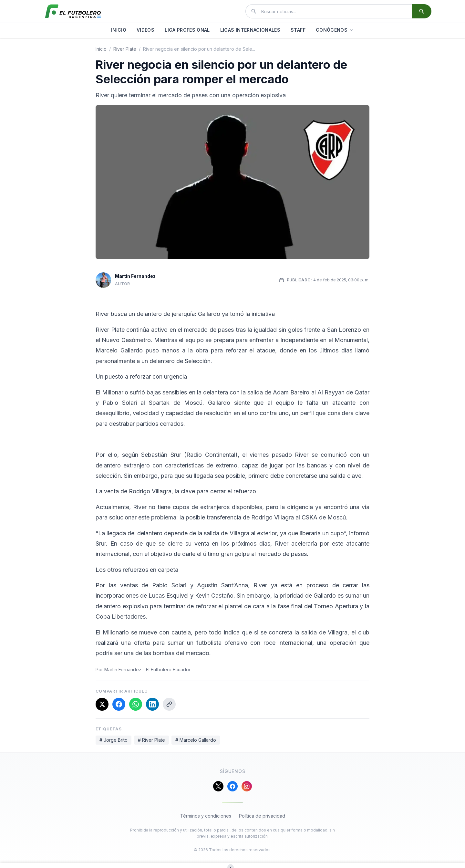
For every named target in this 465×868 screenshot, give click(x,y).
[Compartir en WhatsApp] (136, 704)
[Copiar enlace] (169, 704)
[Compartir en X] (102, 704)
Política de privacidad (262, 816)
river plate (125, 49)
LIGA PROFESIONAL (187, 30)
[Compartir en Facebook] (119, 704)
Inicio (101, 49)
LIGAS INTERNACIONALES (250, 30)
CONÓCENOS (335, 30)
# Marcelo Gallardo (196, 740)
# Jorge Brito (114, 740)
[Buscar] (422, 11)
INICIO (119, 30)
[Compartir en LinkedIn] (152, 704)
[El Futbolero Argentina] (73, 11)
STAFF (298, 30)
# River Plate (151, 740)
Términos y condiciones (206, 816)
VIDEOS (145, 30)
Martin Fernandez (135, 276)
